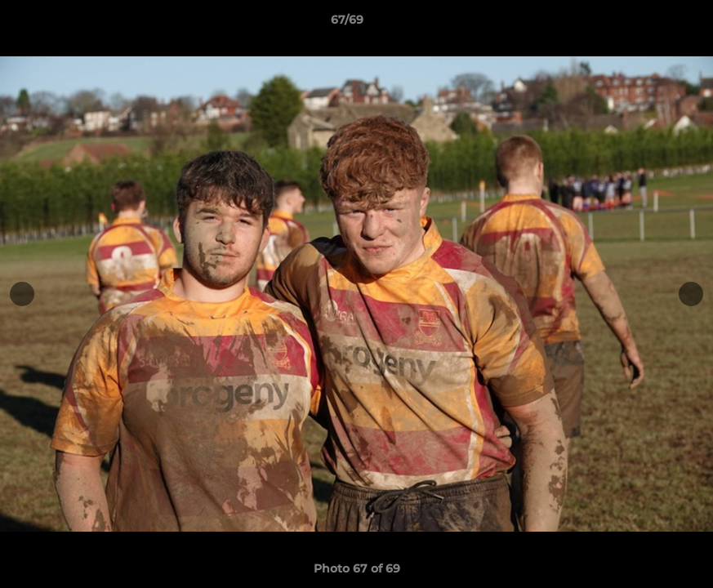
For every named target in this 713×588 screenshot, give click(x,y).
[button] (644, 24)
